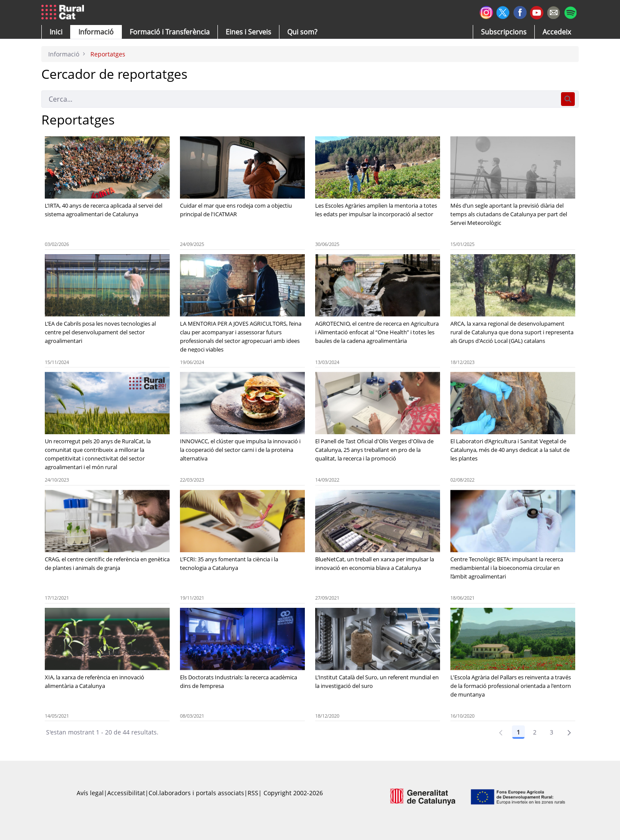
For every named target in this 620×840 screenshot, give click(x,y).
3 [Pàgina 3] (552, 732)
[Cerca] (299, 99)
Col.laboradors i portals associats (196, 793)
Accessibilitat (126, 793)
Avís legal (90, 793)
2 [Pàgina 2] (535, 732)
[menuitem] (170, 32)
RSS (253, 793)
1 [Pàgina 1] (518, 732)
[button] (56, 32)
